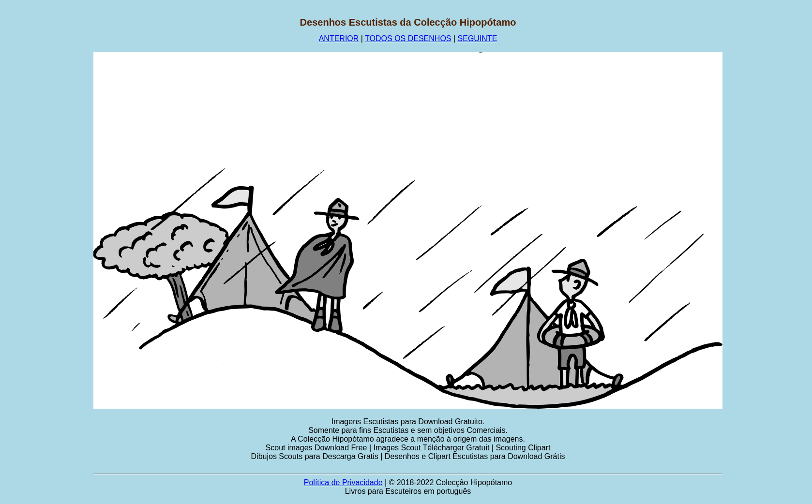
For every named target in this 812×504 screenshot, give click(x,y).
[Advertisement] (47, 162)
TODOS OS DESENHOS (408, 38)
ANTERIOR (339, 38)
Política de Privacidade (343, 482)
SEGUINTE (478, 38)
